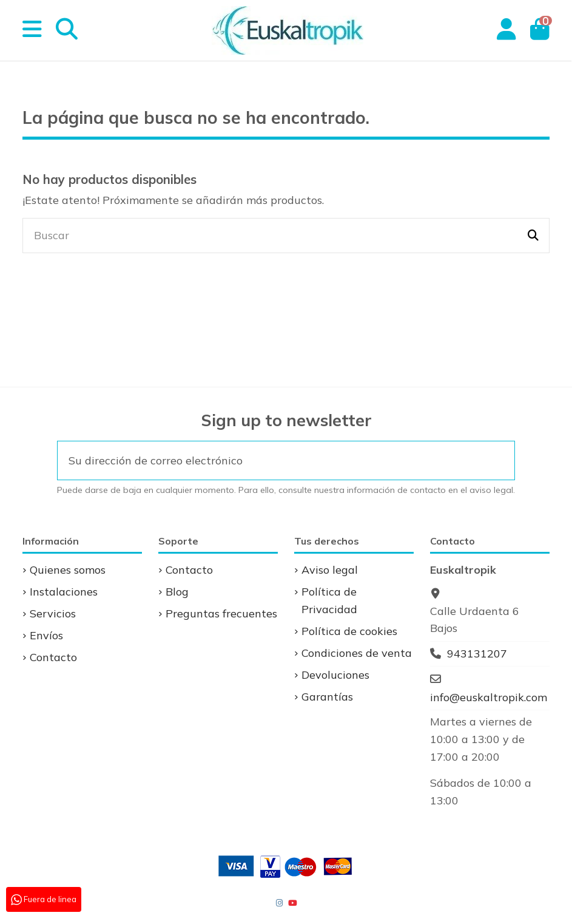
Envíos (46, 635)
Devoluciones (335, 675)
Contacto (53, 657)
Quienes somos (68, 570)
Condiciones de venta (357, 653)
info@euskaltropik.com (489, 697)
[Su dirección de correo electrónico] (270, 460)
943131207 (477, 654)
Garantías (327, 697)
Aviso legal (330, 570)
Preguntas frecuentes (221, 613)
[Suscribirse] (498, 460)
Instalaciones (64, 592)
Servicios (53, 613)
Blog (177, 592)
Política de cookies (349, 631)
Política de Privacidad (329, 600)
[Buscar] (533, 236)
